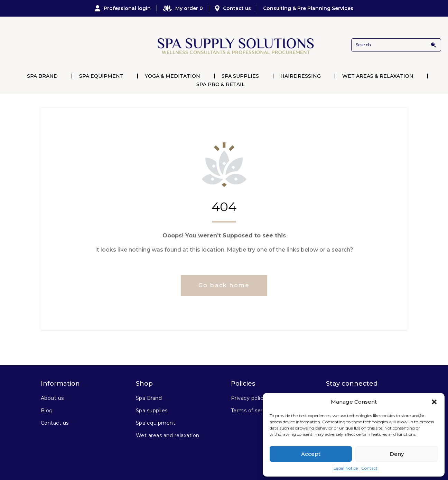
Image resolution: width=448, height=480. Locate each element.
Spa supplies (152, 411)
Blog (47, 411)
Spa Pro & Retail (221, 84)
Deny (397, 454)
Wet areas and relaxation (168, 435)
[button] (434, 402)
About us (52, 398)
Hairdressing (301, 76)
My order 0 (183, 8)
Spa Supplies (240, 76)
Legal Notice (346, 468)
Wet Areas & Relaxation (378, 76)
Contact (369, 468)
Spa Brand (42, 76)
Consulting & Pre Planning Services (308, 8)
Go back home (224, 285)
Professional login (123, 8)
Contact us (233, 8)
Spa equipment (156, 423)
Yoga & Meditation (172, 76)
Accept (311, 454)
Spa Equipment (101, 76)
